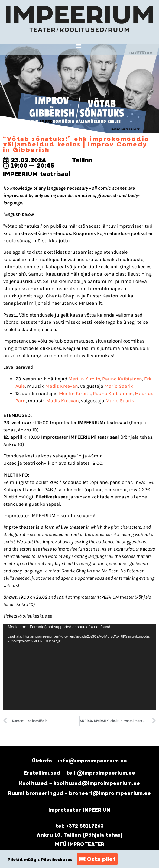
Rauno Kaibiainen (122, 379)
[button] (79, 46)
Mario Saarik (119, 386)
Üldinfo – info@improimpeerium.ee (79, 761)
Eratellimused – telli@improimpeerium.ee (79, 773)
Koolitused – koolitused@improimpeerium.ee (79, 783)
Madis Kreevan (62, 386)
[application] (79, 667)
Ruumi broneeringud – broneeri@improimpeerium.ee (80, 793)
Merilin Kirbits (84, 379)
